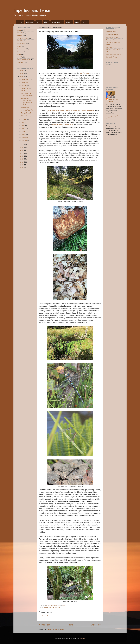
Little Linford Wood (24, 60)
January (25, 140)
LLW (77, 22)
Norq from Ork (111, 47)
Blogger (82, 638)
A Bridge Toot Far (27, 110)
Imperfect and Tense (32, 10)
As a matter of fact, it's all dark (27, 95)
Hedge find (25, 107)
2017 (22, 144)
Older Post (96, 625)
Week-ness (25, 91)
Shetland (20, 62)
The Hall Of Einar (112, 34)
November (25, 82)
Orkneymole (110, 40)
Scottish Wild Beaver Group (63, 125)
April (23, 132)
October (25, 85)
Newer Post (44, 625)
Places (69, 22)
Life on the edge (27, 116)
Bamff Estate (84, 73)
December (25, 79)
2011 (22, 162)
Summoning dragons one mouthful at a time (27, 101)
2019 (22, 74)
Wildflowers (21, 43)
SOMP (85, 22)
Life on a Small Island (113, 54)
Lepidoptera (21, 49)
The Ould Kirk (111, 32)
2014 (22, 153)
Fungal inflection (27, 113)
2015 (22, 150)
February (25, 137)
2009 (22, 168)
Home (20, 22)
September (26, 88)
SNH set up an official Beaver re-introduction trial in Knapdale (71, 111)
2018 (22, 77)
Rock (19, 54)
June (23, 126)
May (23, 129)
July (23, 123)
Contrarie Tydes (112, 57)
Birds (46, 22)
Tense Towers (57, 22)
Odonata (30, 22)
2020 (22, 71)
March (24, 134)
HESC (20, 52)
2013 (22, 156)
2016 (22, 147)
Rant (39, 22)
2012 (22, 159)
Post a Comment (48, 616)
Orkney (20, 35)
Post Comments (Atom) (56, 629)
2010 (22, 165)
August (24, 120)
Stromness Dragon (113, 37)
